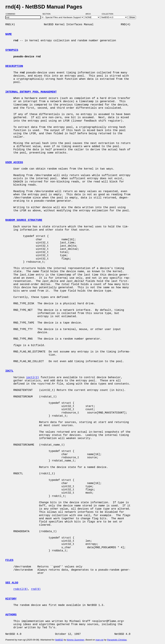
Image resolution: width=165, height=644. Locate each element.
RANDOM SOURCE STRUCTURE (24, 220)
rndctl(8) (21, 589)
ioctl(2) (33, 378)
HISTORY (11, 599)
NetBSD (59, 640)
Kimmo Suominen (75, 640)
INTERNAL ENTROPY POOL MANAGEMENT (31, 92)
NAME (9, 34)
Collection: (108, 14)
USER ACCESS (14, 163)
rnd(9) (36, 589)
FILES (9, 560)
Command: (12, 14)
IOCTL (9, 371)
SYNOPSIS (12, 50)
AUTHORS (11, 615)
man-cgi (99, 640)
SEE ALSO (12, 583)
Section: (47, 14)
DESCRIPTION (14, 66)
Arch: (90, 14)
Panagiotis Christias (117, 640)
